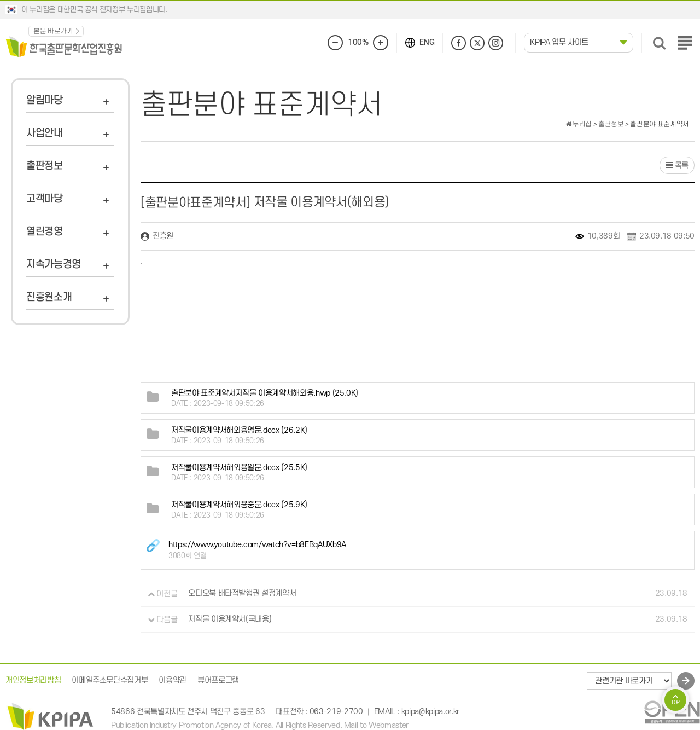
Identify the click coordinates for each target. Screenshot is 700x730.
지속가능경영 (54, 265)
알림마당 (45, 100)
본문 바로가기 (53, 31)
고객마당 (45, 199)
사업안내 (45, 133)
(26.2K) (239, 430)
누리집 (579, 124)
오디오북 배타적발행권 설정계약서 (242, 594)
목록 (677, 166)
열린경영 (45, 232)
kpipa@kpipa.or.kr (430, 712)
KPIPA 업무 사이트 (559, 42)
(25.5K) (239, 468)
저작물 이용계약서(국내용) (230, 620)
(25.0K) (265, 393)
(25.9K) (239, 505)
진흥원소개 (49, 297)
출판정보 (45, 166)
